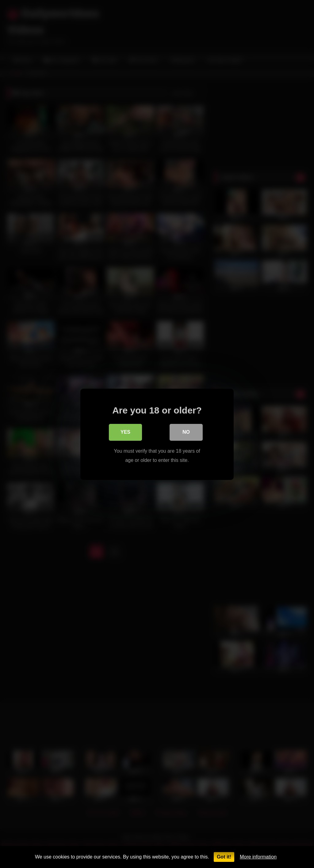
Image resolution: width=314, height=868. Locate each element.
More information (258, 857)
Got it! (224, 857)
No (186, 432)
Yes (125, 432)
